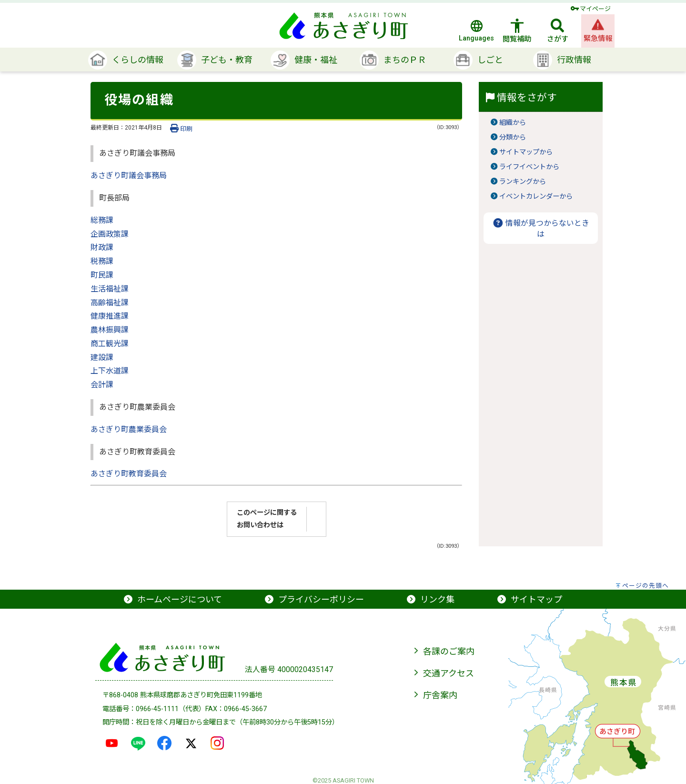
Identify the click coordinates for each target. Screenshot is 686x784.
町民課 (102, 275)
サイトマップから (526, 152)
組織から (513, 123)
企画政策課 (110, 234)
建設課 (102, 357)
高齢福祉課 (110, 303)
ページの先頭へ (646, 586)
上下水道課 (110, 371)
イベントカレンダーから (536, 196)
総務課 (102, 220)
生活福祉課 (110, 289)
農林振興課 (110, 330)
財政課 (102, 247)
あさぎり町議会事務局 (129, 176)
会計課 (102, 385)
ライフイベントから (529, 167)
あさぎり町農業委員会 (129, 429)
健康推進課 (110, 316)
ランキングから (523, 182)
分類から (513, 137)
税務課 (102, 261)
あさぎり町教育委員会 (129, 474)
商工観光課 (110, 344)
